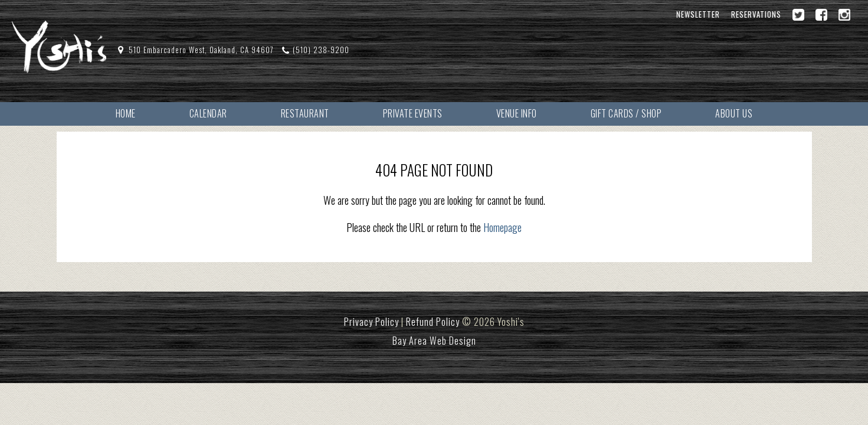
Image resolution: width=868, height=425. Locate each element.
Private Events (413, 113)
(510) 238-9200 (321, 50)
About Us (734, 113)
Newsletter (698, 14)
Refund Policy (433, 322)
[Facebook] (821, 15)
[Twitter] (798, 15)
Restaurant (305, 113)
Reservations (756, 14)
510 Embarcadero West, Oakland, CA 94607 (201, 50)
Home (126, 113)
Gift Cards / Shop (626, 113)
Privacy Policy (371, 322)
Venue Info (517, 113)
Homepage (502, 227)
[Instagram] (844, 15)
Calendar (208, 113)
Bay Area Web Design (434, 341)
